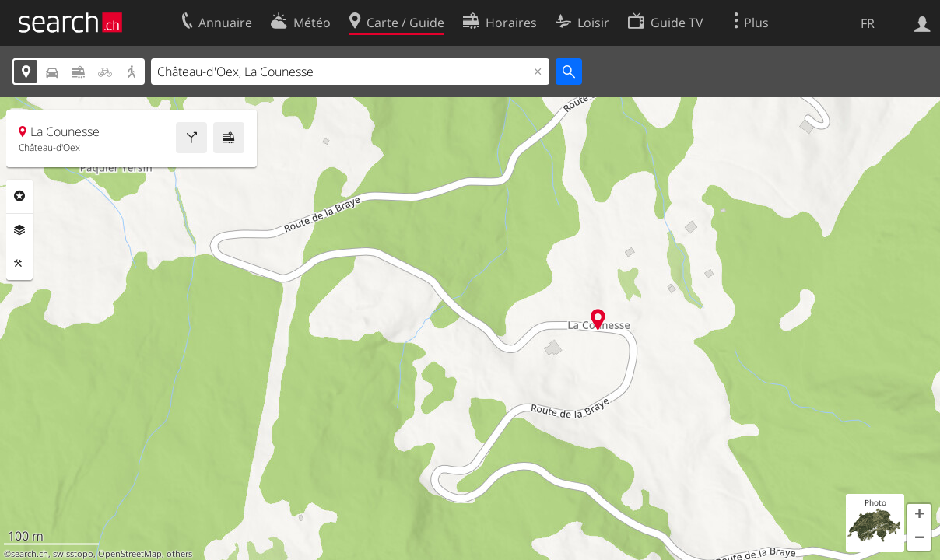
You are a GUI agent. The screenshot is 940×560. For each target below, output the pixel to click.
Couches (19, 230)
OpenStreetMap (130, 554)
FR (868, 23)
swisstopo (73, 554)
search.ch (30, 554)
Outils (19, 264)
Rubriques (19, 196)
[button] (919, 516)
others (179, 554)
